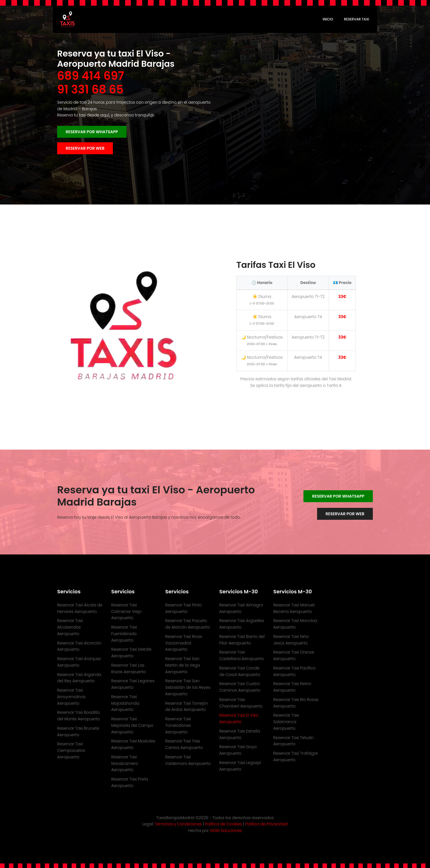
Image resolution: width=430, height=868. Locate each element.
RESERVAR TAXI (356, 19)
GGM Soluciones (226, 831)
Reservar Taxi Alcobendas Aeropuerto (70, 627)
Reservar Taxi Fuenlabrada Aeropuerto (124, 634)
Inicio (328, 19)
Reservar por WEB (85, 148)
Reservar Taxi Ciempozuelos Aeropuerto (71, 750)
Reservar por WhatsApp (92, 132)
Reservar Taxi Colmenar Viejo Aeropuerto (126, 612)
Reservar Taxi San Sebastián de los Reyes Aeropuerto (188, 687)
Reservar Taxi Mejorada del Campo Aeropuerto (132, 725)
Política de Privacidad (266, 824)
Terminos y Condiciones (179, 824)
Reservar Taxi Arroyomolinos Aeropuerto (71, 697)
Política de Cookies (224, 824)
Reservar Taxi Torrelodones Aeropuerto (178, 725)
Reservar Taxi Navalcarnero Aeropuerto (125, 763)
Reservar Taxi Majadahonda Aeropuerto (125, 703)
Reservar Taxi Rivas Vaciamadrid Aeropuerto (184, 643)
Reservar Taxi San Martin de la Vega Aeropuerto (183, 665)
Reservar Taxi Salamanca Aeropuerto (286, 722)
